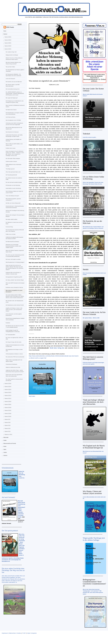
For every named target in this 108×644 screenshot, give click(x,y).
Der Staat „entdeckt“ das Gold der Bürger (15, 280)
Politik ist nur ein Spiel (11, 234)
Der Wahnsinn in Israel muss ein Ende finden (14, 223)
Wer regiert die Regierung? (12, 98)
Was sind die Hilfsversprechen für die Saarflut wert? (14, 128)
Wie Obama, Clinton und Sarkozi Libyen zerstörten (92, 492)
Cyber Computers (32, 633)
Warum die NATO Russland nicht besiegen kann (15, 284)
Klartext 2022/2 (8, 390)
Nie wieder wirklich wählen (11, 219)
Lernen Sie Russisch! (10, 79)
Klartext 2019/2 (8, 408)
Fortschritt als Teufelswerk (11, 364)
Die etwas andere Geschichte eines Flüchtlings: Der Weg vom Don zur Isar (13, 570)
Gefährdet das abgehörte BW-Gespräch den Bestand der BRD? (14, 238)
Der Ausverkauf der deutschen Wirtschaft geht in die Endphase (15, 230)
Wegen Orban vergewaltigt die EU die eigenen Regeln (14, 361)
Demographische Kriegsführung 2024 (14, 277)
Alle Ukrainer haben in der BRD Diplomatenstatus (13, 85)
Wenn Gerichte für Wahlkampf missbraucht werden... (15, 106)
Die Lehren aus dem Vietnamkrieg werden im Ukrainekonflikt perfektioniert (15, 256)
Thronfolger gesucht (10, 169)
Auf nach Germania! (8, 497)
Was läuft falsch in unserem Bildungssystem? (93, 358)
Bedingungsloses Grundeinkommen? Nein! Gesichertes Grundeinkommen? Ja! (94, 583)
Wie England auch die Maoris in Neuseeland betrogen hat (94, 447)
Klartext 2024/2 (8, 46)
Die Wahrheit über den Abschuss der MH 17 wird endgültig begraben (15, 326)
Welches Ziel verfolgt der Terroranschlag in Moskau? (15, 216)
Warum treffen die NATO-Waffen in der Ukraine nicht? (14, 145)
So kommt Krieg (9, 227)
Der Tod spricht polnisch (10, 531)
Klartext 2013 (8, 431)
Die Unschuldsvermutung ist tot (13, 89)
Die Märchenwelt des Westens (12, 242)
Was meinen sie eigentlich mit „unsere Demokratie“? (14, 291)
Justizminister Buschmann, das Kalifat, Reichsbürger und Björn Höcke (14, 136)
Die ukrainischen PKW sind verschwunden (15, 357)
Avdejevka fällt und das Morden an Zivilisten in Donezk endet (13, 273)
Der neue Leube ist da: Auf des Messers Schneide (94, 313)
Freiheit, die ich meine (11, 148)
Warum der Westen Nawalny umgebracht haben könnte (15, 251)
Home (5, 31)
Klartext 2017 (8, 419)
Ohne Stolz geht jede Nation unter (13, 172)
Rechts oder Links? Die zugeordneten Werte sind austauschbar (14, 375)
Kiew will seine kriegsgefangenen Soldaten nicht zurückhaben (15, 319)
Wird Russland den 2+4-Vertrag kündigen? (15, 262)
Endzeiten (8, 323)
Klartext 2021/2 (8, 396)
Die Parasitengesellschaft (11, 175)
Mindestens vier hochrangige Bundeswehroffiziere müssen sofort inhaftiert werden (13, 246)
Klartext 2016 (8, 422)
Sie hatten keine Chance (11, 110)
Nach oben (32, 396)
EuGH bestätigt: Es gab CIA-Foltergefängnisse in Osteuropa (13, 331)
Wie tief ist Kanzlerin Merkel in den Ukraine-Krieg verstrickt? (13, 63)
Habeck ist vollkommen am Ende (13, 367)
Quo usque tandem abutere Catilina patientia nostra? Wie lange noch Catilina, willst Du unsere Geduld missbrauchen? (15, 296)
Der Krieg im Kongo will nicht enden (13, 342)
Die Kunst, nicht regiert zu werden (13, 259)
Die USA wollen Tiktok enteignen (13, 158)
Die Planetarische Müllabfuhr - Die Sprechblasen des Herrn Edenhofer (13, 75)
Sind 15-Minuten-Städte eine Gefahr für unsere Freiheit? (14, 192)
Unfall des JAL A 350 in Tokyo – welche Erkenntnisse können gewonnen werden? (15, 371)
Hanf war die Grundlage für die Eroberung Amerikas (15, 211)
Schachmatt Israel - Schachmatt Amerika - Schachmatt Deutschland (15, 207)
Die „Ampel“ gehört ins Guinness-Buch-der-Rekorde (14, 380)
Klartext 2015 (8, 425)
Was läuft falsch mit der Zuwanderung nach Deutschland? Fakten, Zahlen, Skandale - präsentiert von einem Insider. (22, 509)
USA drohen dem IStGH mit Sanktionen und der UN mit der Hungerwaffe (14, 124)
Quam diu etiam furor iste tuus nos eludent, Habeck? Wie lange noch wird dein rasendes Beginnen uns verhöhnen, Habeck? (15, 267)
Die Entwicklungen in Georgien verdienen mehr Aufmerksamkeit (15, 113)
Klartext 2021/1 (8, 398)
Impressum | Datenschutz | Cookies (11, 633)
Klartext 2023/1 (8, 387)
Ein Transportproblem (10, 335)
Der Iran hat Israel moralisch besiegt (14, 182)
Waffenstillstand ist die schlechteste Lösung (13, 165)
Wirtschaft (6, 437)
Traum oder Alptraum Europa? (12, 196)
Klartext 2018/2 (8, 414)
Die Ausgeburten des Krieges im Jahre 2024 (14, 350)
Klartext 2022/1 (8, 392)
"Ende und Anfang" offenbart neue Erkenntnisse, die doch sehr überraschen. (94, 402)
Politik (5, 440)
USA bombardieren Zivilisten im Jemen (14, 354)
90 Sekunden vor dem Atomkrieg (13, 185)
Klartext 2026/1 (8, 37)
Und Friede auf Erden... (11, 117)
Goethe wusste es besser (11, 161)
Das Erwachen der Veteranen (12, 132)
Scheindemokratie (8, 468)
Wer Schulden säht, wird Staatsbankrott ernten (14, 301)
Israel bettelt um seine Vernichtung (13, 188)
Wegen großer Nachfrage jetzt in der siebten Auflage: (94, 539)
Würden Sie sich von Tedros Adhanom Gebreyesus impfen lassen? (14, 59)
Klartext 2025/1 (8, 43)
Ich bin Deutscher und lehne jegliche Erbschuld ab (14, 315)
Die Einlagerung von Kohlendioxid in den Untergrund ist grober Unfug (15, 102)
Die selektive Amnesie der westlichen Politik (14, 179)
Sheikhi (86, 269)
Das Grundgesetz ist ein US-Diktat (13, 120)
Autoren (5, 455)
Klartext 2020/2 (8, 402)
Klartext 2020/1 (8, 404)
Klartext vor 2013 (8, 434)
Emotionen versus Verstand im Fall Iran (14, 287)
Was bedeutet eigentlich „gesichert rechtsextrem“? (13, 199)
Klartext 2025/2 (8, 40)
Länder (5, 452)
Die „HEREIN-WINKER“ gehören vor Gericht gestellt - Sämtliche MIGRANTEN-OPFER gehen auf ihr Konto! (15, 93)
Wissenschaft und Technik (10, 443)
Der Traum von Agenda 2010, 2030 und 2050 (14, 338)
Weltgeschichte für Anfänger (12, 55)
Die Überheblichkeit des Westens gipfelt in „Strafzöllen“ (15, 70)
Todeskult (86, 134)
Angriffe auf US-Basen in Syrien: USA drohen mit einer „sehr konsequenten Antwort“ (14, 310)
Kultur (5, 446)
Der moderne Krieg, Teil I (11, 52)
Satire (5, 449)
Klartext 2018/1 (8, 416)
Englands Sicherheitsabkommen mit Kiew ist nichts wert (15, 346)
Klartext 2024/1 (8, 49)
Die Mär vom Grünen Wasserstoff (13, 203)
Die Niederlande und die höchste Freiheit (15, 305)
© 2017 (24, 633)
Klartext (5, 34)
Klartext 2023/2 (8, 384)
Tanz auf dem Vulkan (10, 67)
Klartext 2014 (8, 428)
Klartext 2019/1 (8, 410)
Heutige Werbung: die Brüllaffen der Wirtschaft (13, 140)
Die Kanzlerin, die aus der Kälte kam (14, 82)
